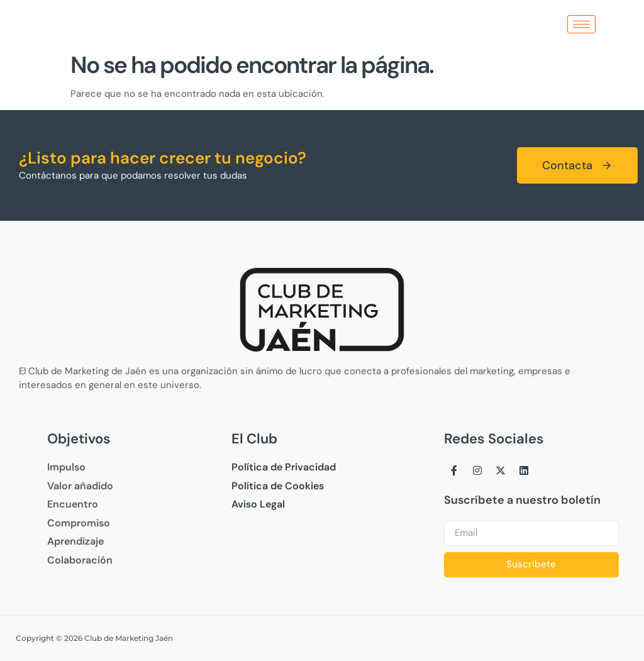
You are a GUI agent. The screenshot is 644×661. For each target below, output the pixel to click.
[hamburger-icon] (581, 24)
